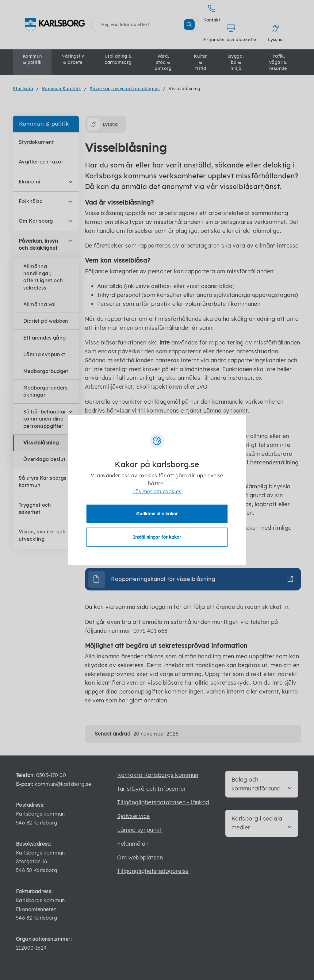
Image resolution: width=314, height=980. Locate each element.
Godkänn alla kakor (157, 514)
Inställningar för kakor (157, 537)
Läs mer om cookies (157, 491)
